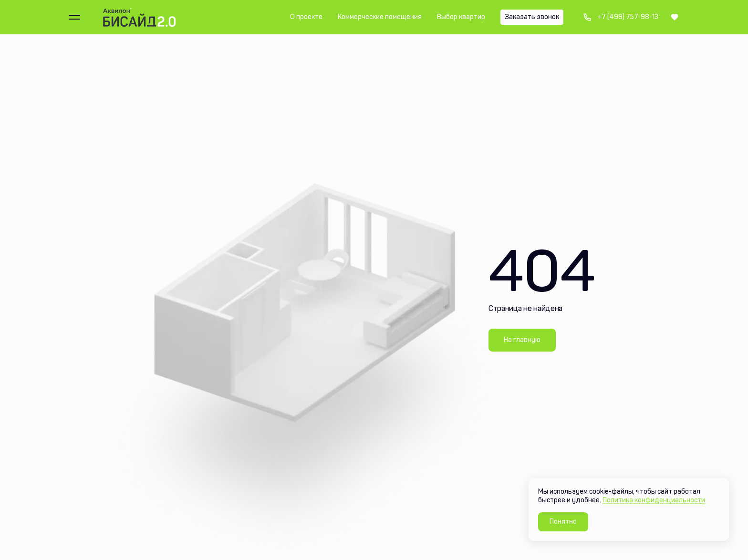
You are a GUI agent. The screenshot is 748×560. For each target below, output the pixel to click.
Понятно (563, 522)
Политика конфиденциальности (654, 500)
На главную (522, 340)
